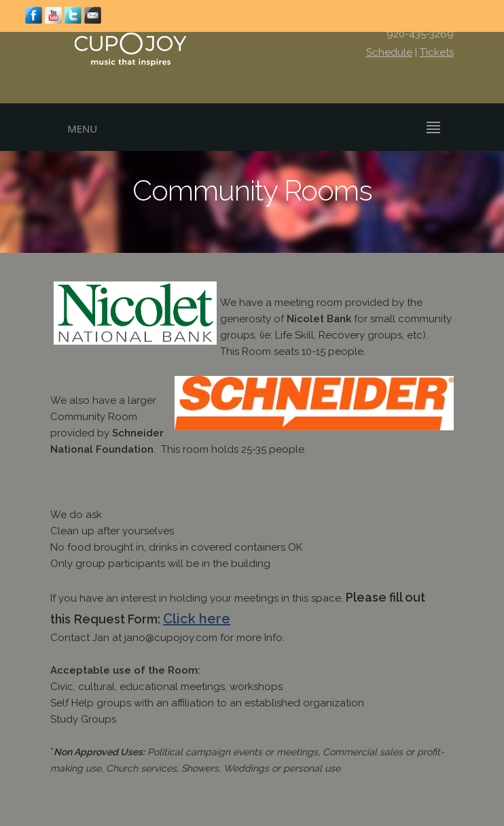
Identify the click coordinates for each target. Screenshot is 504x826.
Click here (197, 619)
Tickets (437, 52)
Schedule (389, 52)
